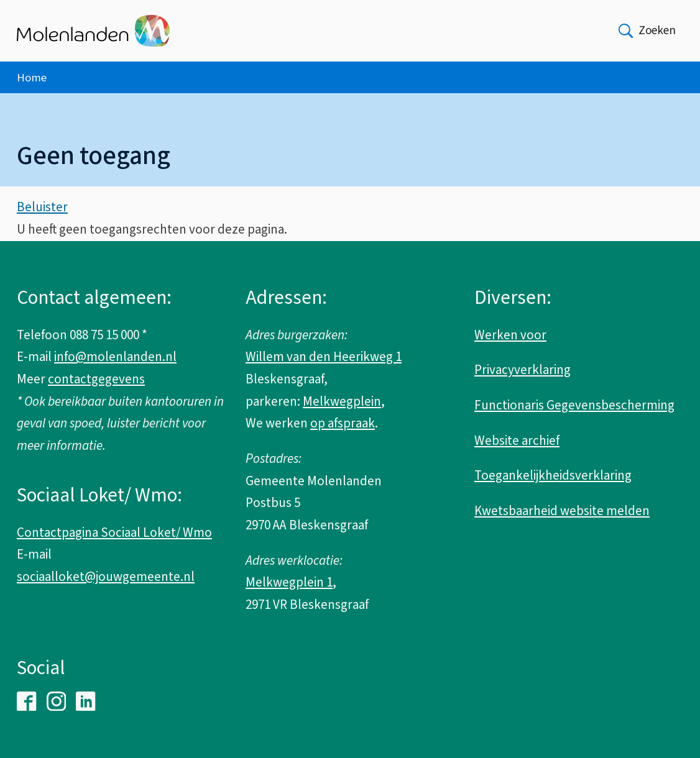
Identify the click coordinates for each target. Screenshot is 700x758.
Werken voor (510, 335)
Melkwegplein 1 (289, 582)
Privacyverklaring (523, 370)
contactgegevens (96, 379)
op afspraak (343, 423)
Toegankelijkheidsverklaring (553, 475)
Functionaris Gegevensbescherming (574, 405)
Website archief (517, 441)
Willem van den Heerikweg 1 (324, 357)
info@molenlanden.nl (115, 357)
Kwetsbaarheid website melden (562, 511)
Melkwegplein (342, 401)
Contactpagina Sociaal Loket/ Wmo (114, 532)
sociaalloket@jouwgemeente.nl (106, 577)
